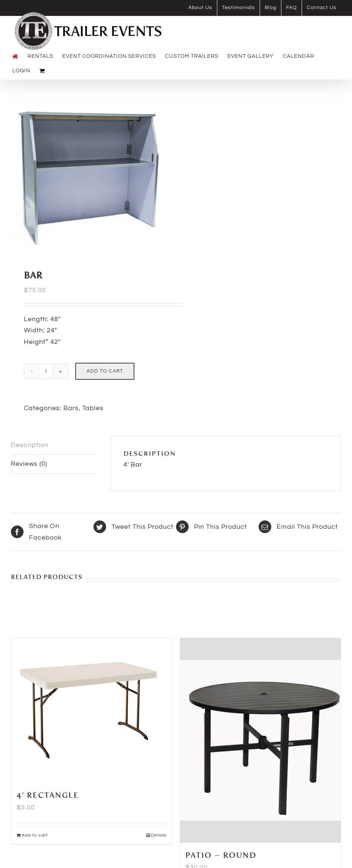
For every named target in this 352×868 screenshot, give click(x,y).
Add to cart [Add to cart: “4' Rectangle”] (35, 835)
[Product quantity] (46, 371)
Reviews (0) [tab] (29, 464)
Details (159, 835)
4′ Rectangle (48, 796)
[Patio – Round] (260, 741)
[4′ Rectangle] (92, 710)
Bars (71, 408)
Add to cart (105, 371)
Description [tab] (30, 445)
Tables (93, 408)
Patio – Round (221, 856)
